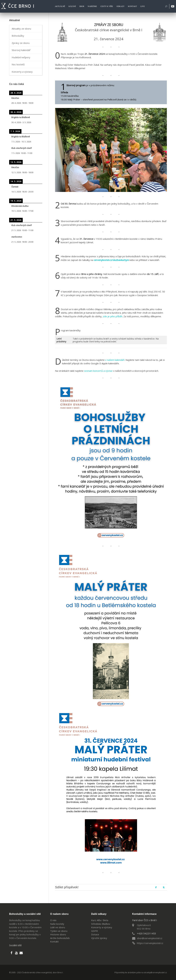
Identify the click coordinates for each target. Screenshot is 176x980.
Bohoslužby (18, 36)
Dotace (95, 934)
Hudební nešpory (21, 57)
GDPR (94, 931)
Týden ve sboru (59, 931)
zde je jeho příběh (113, 316)
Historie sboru (58, 934)
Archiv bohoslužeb (60, 938)
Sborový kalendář (21, 50)
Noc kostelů (18, 64)
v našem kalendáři (115, 360)
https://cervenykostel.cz (150, 943)
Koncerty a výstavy (22, 72)
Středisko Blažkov (101, 924)
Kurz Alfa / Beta (100, 920)
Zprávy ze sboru (21, 43)
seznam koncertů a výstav (98, 371)
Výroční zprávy (99, 938)
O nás (53, 920)
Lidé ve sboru (58, 927)
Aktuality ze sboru (21, 29)
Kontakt (54, 941)
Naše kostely (57, 924)
